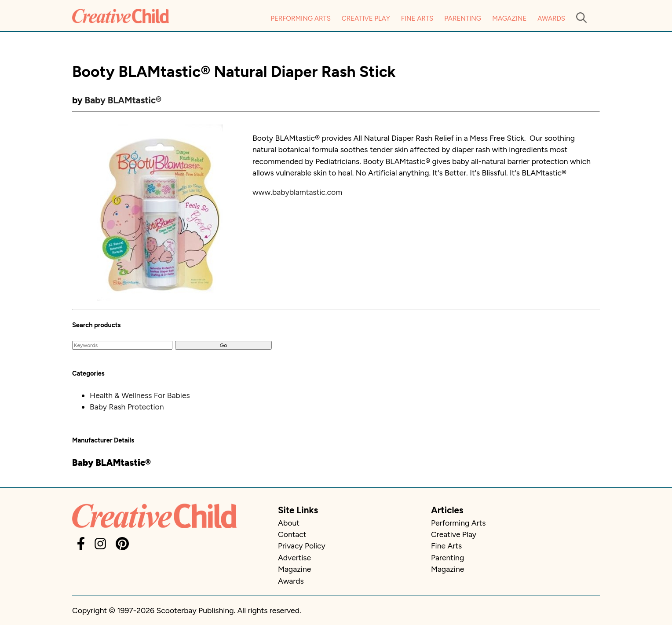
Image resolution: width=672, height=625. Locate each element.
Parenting (463, 18)
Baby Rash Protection (127, 407)
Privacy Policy (302, 546)
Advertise (294, 557)
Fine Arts (417, 18)
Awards (551, 18)
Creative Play (366, 18)
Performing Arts (301, 18)
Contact (292, 534)
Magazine (509, 18)
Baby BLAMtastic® (123, 100)
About (289, 523)
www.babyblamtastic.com (297, 192)
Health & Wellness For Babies (140, 395)
